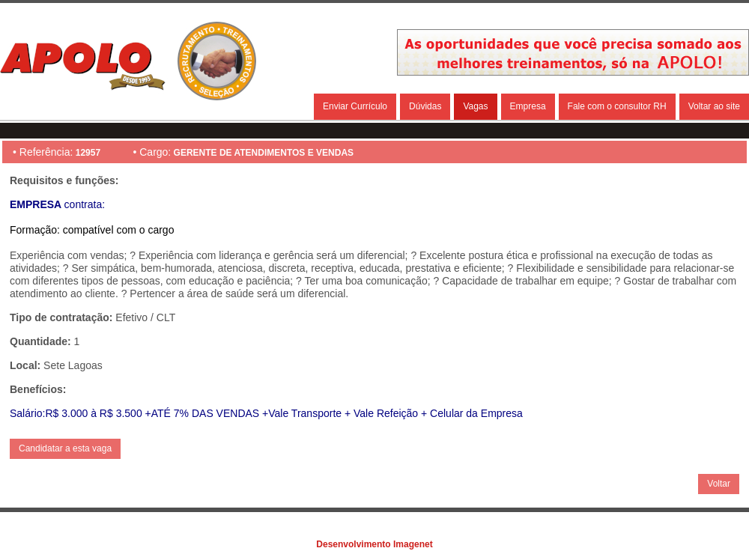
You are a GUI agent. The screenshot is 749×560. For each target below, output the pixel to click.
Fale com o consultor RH (617, 106)
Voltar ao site (714, 106)
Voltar (719, 484)
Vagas (475, 106)
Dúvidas (425, 106)
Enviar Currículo (355, 106)
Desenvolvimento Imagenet (374, 544)
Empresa (528, 106)
